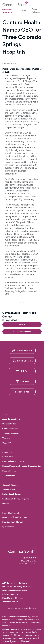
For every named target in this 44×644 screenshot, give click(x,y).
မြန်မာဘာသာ (16, 641)
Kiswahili (6, 641)
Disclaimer (23, 583)
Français (21, 629)
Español (6, 629)
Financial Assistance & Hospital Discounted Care (22, 466)
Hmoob (35, 638)
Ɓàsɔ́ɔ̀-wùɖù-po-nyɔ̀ (32, 635)
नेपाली (34, 632)
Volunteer (6, 438)
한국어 (8, 632)
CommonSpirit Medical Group (15, 517)
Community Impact (10, 428)
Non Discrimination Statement (15, 590)
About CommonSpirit (11, 419)
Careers (25, 381)
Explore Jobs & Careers (12, 494)
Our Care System (9, 424)
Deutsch (13, 629)
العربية (28, 632)
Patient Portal (22, 392)
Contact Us (7, 443)
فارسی (20, 635)
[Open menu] (40, 4)
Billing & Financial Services (13, 461)
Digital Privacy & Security (13, 598)
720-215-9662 (25, 331)
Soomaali (26, 641)
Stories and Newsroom (7, 11)
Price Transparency (10, 594)
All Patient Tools (9, 476)
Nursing (6, 504)
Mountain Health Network (13, 522)
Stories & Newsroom (11, 433)
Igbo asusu (7, 638)
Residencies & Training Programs (16, 499)
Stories (23, 11)
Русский (15, 632)
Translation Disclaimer (11, 602)
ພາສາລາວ (27, 638)
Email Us (22, 324)
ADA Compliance (9, 583)
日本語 (13, 635)
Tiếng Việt (30, 629)
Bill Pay (25, 371)
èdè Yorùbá (17, 638)
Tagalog (6, 635)
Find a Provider (25, 350)
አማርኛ (22, 632)
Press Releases (36, 11)
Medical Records (9, 471)
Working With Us (9, 489)
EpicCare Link (8, 527)
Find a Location (25, 361)
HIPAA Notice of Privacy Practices (16, 587)
